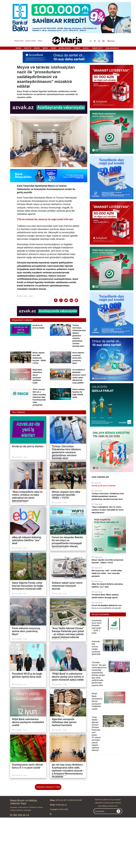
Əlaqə (40, 41)
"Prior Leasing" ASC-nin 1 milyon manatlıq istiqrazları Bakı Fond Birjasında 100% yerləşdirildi (39, 397)
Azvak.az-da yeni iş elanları (104, 486)
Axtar (111, 41)
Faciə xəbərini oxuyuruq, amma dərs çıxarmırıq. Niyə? (78, 358)
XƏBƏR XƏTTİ (97, 48)
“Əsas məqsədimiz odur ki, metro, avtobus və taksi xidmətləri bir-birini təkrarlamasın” (108, 510)
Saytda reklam (31, 41)
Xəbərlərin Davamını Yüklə (48, 787)
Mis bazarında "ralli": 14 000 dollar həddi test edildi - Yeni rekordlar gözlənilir (107, 573)
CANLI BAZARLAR (112, 48)
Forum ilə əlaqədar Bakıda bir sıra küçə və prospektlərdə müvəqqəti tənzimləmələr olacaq (107, 608)
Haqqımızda (19, 41)
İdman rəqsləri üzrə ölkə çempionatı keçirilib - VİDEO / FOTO (39, 358)
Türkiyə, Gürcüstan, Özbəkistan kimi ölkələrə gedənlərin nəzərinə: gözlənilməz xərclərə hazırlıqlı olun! (79, 336)
